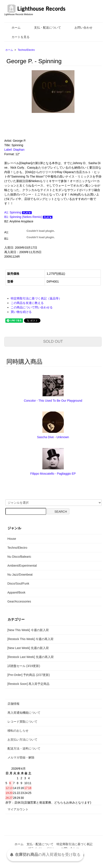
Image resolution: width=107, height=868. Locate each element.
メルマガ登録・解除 (21, 757)
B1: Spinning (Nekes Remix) (28, 217)
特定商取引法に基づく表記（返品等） (36, 298)
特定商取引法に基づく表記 (74, 844)
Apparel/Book (16, 592)
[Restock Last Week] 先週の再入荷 (31, 657)
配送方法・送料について (24, 748)
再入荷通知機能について (24, 713)
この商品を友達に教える (27, 303)
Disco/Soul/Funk (18, 584)
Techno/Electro (26, 50)
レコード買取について (22, 722)
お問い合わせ (80, 28)
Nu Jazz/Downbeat (20, 575)
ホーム (13, 28)
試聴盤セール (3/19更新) (24, 666)
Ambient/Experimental (22, 566)
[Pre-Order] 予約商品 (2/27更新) (29, 675)
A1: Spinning (18, 212)
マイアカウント (18, 809)
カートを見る (17, 37)
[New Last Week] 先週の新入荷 (28, 648)
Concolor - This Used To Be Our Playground (53, 401)
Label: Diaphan (14, 150)
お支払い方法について (22, 740)
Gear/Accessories (19, 601)
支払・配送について (44, 28)
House (12, 539)
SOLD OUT (53, 341)
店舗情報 (13, 704)
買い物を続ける (21, 312)
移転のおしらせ (18, 731)
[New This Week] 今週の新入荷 (28, 630)
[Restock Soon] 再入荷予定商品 (29, 684)
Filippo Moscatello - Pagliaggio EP (53, 474)
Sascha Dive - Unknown (53, 437)
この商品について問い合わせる (32, 307)
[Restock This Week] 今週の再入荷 (31, 639)
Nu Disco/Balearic (19, 557)
